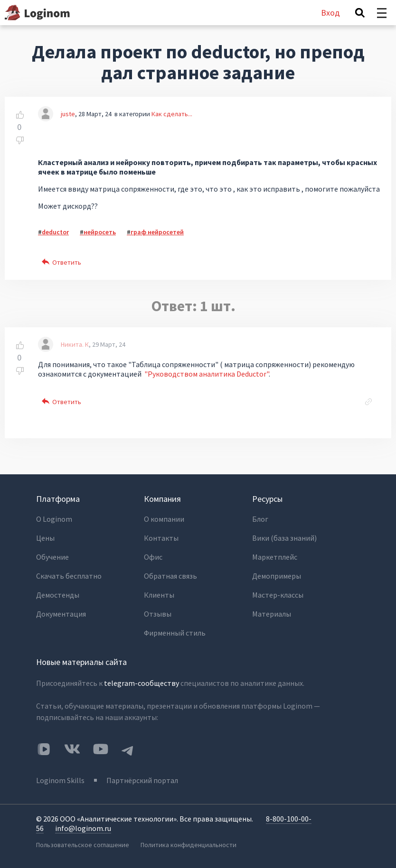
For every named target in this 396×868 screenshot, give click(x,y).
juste (68, 114)
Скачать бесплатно (69, 576)
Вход (330, 13)
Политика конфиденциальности (189, 845)
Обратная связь (170, 576)
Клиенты (159, 595)
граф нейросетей (157, 232)
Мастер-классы (278, 595)
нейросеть (100, 232)
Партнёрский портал (142, 780)
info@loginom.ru (83, 828)
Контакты (161, 538)
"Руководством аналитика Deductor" (207, 374)
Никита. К (75, 344)
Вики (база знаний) (284, 538)
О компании (164, 519)
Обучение (52, 557)
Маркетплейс (275, 557)
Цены (45, 538)
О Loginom (54, 519)
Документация (61, 614)
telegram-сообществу (141, 683)
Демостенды (58, 595)
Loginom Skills (60, 780)
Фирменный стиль (175, 633)
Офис (153, 557)
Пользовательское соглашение (83, 845)
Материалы (272, 614)
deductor (55, 232)
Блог (260, 519)
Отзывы (158, 614)
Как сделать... (172, 114)
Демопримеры (277, 576)
